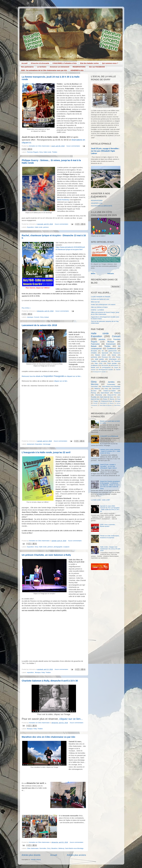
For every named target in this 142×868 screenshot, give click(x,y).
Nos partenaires (27, 67)
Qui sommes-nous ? (110, 63)
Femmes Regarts (33, 152)
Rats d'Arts (99, 363)
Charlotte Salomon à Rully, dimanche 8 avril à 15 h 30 (50, 681)
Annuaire (111, 274)
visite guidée (99, 359)
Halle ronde (47, 152)
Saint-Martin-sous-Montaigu (74, 848)
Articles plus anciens (76, 855)
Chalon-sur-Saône (109, 391)
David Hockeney (63, 200)
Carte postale (112, 363)
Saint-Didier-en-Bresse (106, 405)
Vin (103, 351)
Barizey (112, 399)
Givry (41, 152)
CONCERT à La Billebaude (109, 436)
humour (93, 370)
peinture (46, 227)
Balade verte (95, 368)
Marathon (54, 848)
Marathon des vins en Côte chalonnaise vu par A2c (49, 737)
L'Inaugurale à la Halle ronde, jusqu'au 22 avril (46, 452)
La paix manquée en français (101, 297)
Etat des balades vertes (89, 63)
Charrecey (99, 395)
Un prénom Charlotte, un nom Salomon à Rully (46, 555)
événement (31, 444)
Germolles (43, 848)
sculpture (66, 547)
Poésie (118, 357)
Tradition (94, 361)
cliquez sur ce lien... (71, 719)
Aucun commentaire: (74, 146)
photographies (106, 368)
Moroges (118, 401)
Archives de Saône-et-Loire (100, 299)
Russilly (94, 397)
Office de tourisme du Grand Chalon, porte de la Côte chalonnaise (105, 313)
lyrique (47, 317)
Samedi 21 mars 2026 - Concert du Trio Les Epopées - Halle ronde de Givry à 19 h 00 (110, 509)
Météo (93, 274)
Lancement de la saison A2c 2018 (39, 325)
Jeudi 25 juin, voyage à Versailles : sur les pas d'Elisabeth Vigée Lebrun (105, 151)
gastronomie (113, 351)
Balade (94, 346)
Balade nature (101, 355)
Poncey (93, 393)
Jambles (111, 382)
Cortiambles (111, 384)
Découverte (105, 365)
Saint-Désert (105, 393)
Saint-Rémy (117, 405)
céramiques (113, 359)
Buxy (119, 399)
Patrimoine (95, 344)
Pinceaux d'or (106, 357)
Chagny (96, 401)
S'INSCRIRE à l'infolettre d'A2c (65, 63)
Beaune (112, 403)
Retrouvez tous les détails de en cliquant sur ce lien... (52, 376)
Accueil (24, 63)
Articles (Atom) (36, 860)
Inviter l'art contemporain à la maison (103, 305)
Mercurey (95, 384)
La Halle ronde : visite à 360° (101, 500)
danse (114, 355)
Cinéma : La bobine (97, 310)
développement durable (106, 370)
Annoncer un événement (60, 67)
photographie (58, 547)
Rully (43, 672)
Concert (37, 317)
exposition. (31, 672)
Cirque (116, 368)
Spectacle (105, 353)
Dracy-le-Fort (112, 395)
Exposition (30, 227)
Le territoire (42, 67)
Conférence (112, 348)
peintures (94, 357)
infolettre (94, 353)
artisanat (104, 361)
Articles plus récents (31, 855)
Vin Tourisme (116, 361)
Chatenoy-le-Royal (107, 401)
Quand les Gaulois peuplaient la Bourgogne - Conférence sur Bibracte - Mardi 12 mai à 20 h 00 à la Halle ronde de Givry (110, 485)
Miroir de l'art (95, 302)
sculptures (94, 365)
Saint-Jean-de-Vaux (106, 397)
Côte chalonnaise (33, 848)
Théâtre (55, 152)
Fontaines (117, 393)
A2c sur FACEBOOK (97, 67)
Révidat (95, 403)
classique (30, 317)
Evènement (111, 344)
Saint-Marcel (104, 403)
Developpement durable (99, 372)
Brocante (94, 351)
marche (118, 370)
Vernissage (47, 444)
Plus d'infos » (26, 308)
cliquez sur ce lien (61, 381)
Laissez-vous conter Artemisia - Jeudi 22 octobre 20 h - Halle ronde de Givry (110, 451)
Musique (38, 672)
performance (114, 365)
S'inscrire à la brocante (40, 63)
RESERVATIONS (79, 67)
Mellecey (61, 848)
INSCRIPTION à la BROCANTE (102, 206)
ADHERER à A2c (77, 70)
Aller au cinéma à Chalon (99, 307)
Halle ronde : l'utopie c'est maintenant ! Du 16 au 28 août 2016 (110, 549)
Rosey (105, 399)
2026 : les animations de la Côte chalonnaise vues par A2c (44, 70)
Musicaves (117, 353)
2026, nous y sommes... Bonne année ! (108, 525)
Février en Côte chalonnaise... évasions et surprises (110, 537)
